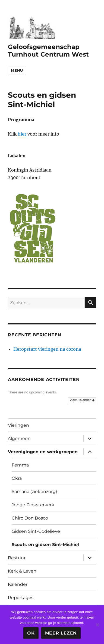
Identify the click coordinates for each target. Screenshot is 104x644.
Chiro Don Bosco (30, 518)
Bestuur (17, 558)
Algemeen (19, 438)
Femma (20, 465)
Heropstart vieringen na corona (47, 349)
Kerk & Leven (22, 571)
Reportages (21, 598)
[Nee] (97, 625)
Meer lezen (61, 633)
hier (23, 134)
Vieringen (18, 425)
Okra (17, 478)
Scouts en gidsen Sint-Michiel (45, 545)
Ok (31, 633)
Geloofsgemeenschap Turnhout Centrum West (48, 51)
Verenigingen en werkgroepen (43, 452)
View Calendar (82, 400)
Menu (17, 70)
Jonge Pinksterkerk (33, 505)
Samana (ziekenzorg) (34, 492)
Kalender (18, 584)
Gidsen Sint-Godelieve (36, 531)
